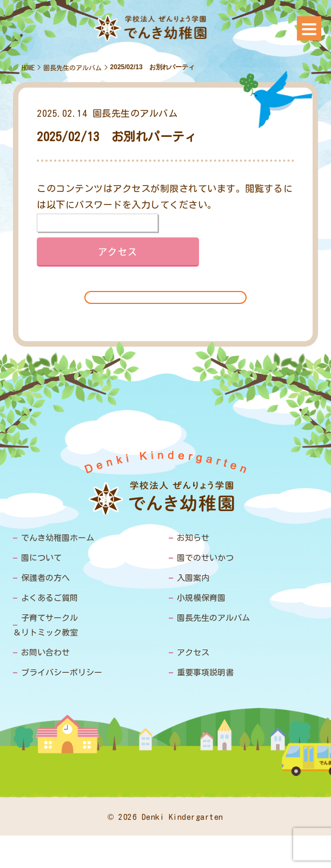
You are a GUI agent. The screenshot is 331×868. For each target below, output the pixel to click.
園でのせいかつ (205, 558)
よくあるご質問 (49, 598)
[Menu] (309, 28)
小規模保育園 (201, 598)
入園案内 (193, 578)
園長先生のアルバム (72, 68)
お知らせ (193, 538)
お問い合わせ (45, 652)
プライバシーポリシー (62, 672)
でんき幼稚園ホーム (58, 538)
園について (41, 558)
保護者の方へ (45, 578)
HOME (28, 68)
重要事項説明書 (205, 672)
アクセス (193, 652)
